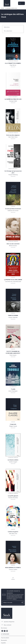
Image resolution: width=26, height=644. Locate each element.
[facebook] (2, 631)
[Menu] (21, 3)
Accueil (2, 8)
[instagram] (5, 631)
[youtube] (7, 631)
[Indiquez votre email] (11, 603)
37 (13, 578)
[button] (8, 27)
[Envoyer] (22, 603)
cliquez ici (15, 599)
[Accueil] (7, 3)
